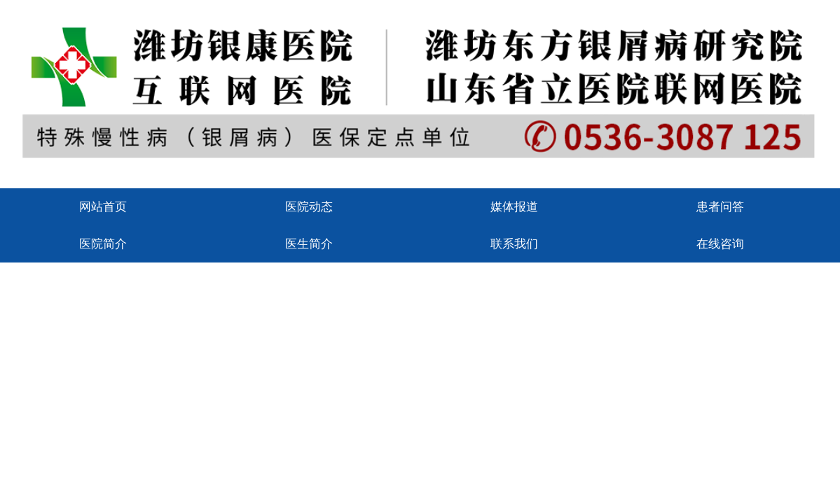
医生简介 (309, 244)
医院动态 (309, 207)
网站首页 (103, 207)
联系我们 (514, 244)
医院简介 (103, 244)
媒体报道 (514, 207)
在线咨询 (720, 244)
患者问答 (720, 207)
